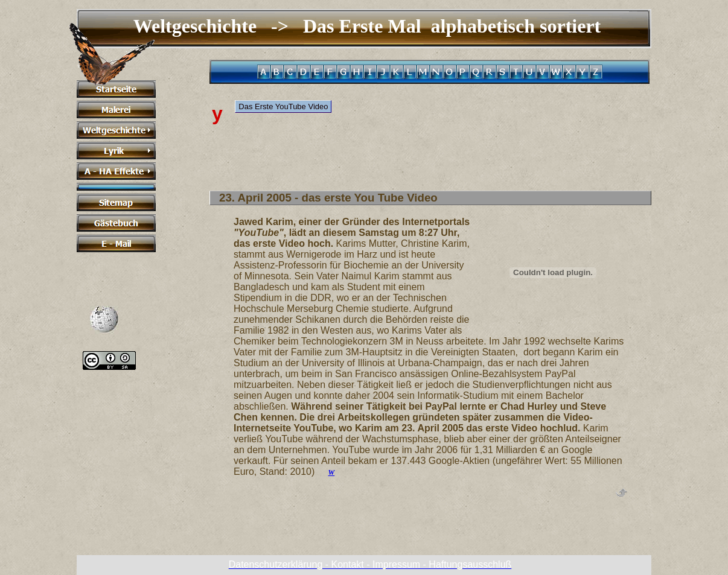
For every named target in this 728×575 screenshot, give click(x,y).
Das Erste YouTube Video (283, 106)
